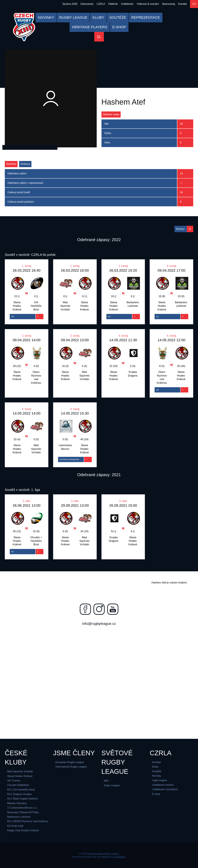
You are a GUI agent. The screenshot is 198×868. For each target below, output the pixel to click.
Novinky (157, 776)
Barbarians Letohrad (19, 817)
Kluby (155, 767)
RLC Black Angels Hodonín (23, 799)
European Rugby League (70, 762)
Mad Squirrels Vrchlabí (20, 771)
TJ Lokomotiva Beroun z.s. (22, 808)
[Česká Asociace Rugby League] (24, 27)
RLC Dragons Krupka (19, 794)
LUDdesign (120, 857)
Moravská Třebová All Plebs (23, 812)
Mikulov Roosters (17, 803)
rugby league (159, 780)
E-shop (156, 794)
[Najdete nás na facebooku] (85, 609)
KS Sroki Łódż (15, 826)
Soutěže (157, 771)
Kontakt (156, 762)
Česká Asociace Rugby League (103, 854)
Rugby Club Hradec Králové (23, 830)
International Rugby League (71, 767)
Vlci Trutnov (14, 781)
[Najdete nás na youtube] (113, 609)
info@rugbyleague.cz (99, 624)
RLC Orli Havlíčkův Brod (21, 790)
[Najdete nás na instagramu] (99, 609)
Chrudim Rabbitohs (18, 785)
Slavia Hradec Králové (20, 776)
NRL (106, 781)
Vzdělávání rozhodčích (165, 789)
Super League (112, 785)
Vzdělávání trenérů (163, 785)
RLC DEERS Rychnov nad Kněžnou (28, 821)
